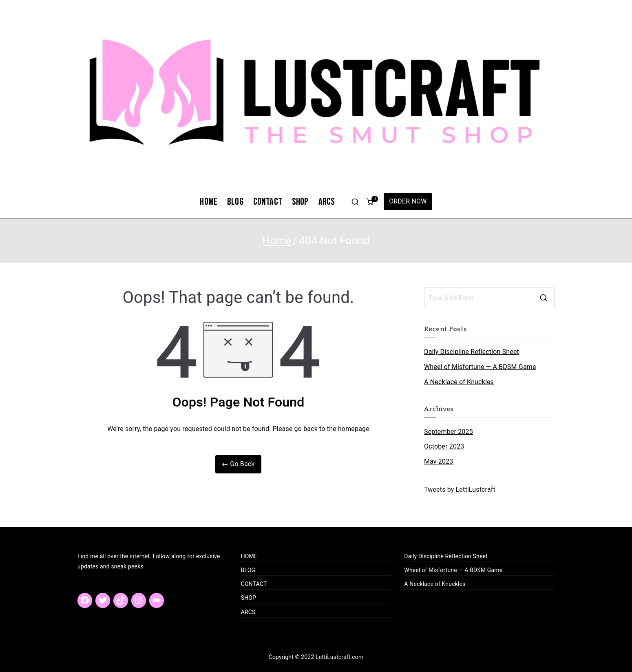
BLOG (235, 202)
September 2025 (449, 432)
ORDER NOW (408, 201)
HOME (209, 202)
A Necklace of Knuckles (459, 382)
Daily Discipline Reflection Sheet (472, 352)
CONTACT (268, 202)
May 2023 (439, 461)
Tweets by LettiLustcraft (460, 490)
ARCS (327, 202)
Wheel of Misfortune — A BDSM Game (480, 367)
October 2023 (444, 446)
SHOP (300, 202)
